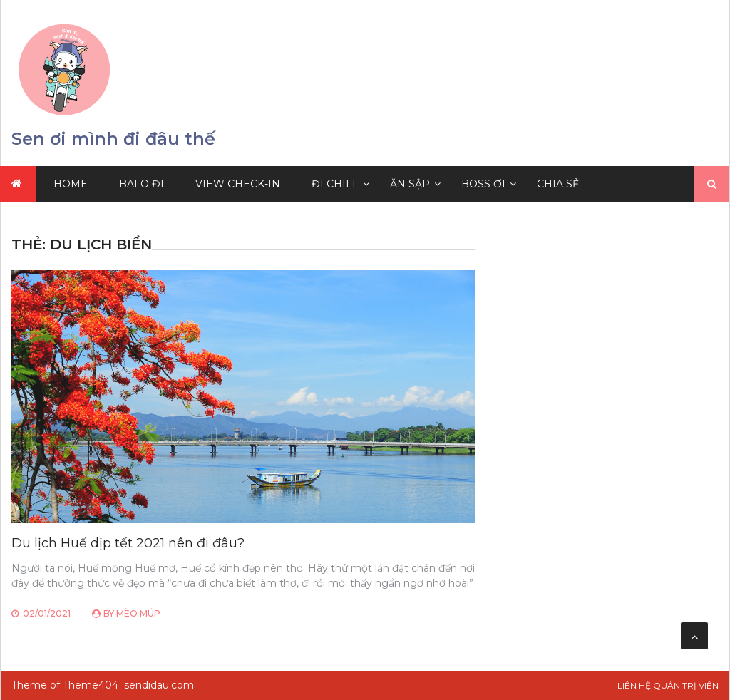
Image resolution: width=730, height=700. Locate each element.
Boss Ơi (483, 184)
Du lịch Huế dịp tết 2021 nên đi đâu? (128, 543)
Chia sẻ (558, 184)
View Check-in (238, 184)
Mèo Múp (138, 613)
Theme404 (91, 685)
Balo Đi (142, 184)
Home (71, 184)
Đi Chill (335, 184)
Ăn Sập (410, 184)
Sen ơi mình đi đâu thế (113, 139)
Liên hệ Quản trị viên (668, 685)
